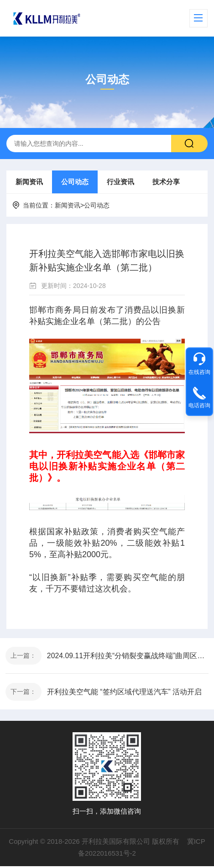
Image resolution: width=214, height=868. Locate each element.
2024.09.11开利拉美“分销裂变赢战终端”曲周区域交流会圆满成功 (128, 656)
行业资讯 (120, 182)
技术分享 (166, 182)
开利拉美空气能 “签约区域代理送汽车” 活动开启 (125, 693)
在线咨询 (199, 372)
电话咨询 (199, 405)
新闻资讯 (29, 182)
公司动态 (75, 182)
